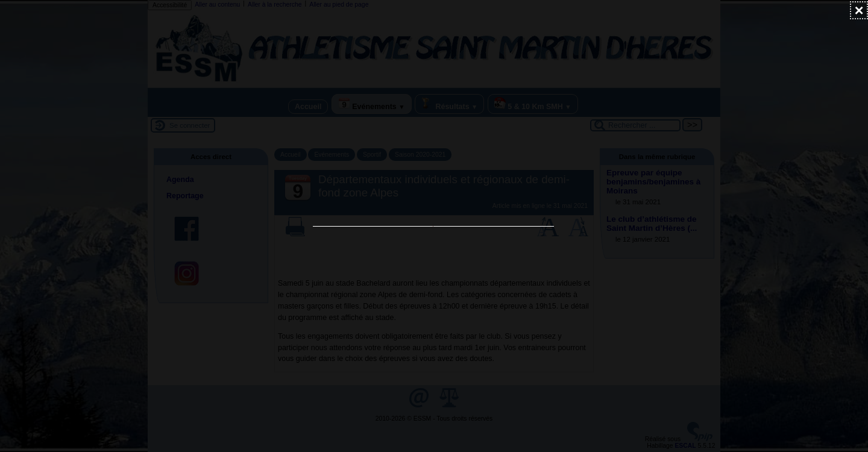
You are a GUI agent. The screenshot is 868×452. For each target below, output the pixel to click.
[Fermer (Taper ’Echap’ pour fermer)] (859, 10)
